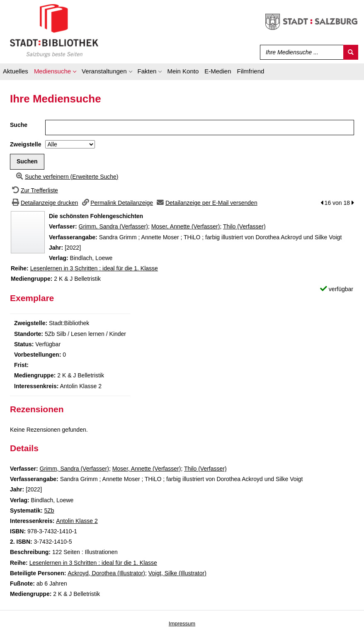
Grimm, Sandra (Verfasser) (113, 226)
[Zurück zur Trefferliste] (34, 190)
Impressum (182, 624)
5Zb (49, 511)
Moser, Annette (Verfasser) (186, 226)
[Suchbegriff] (300, 52)
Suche (19, 125)
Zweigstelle (25, 144)
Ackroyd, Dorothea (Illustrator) (106, 573)
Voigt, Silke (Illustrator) (177, 573)
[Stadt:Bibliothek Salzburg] (54, 30)
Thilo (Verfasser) (244, 226)
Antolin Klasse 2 (77, 521)
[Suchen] (351, 52)
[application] (55, 73)
